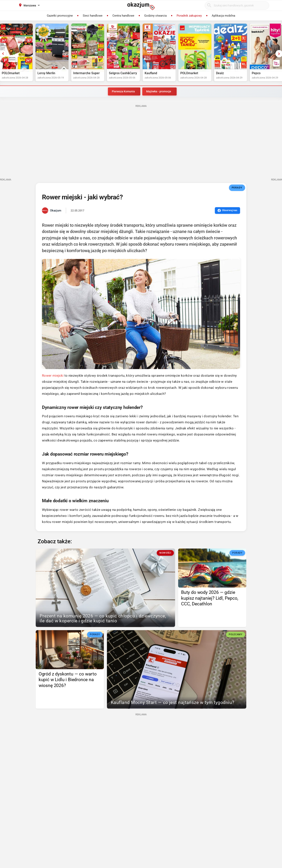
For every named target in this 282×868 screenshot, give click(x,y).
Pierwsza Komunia (123, 93)
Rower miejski (53, 377)
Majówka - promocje (159, 93)
